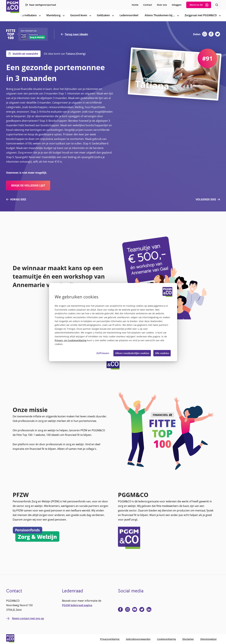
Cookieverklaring (166, 639)
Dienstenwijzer (209, 639)
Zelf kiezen (103, 353)
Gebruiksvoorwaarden (138, 639)
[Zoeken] (217, 5)
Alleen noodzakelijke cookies (132, 353)
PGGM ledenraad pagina (77, 605)
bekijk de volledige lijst (28, 185)
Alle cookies (162, 353)
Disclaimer (188, 639)
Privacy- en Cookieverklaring (71, 340)
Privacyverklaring (110, 639)
